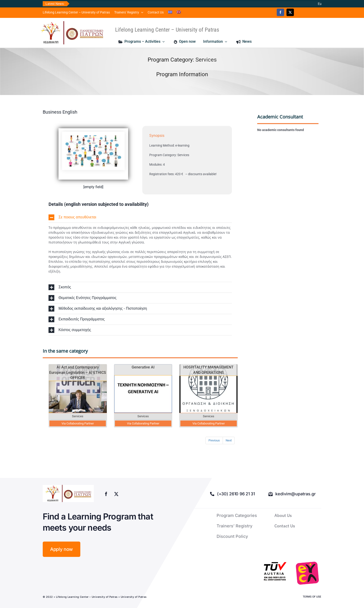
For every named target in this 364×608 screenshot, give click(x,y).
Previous (214, 440)
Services (206, 60)
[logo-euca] (307, 573)
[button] (140, 217)
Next (229, 440)
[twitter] (290, 12)
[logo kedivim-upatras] (72, 33)
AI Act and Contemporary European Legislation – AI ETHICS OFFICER (78, 372)
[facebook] (280, 12)
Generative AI (143, 367)
